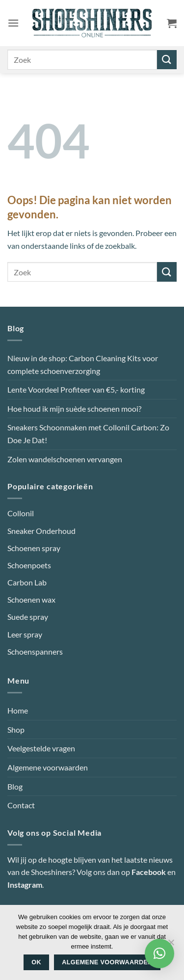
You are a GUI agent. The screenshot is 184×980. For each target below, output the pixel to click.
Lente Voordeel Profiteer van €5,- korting (76, 389)
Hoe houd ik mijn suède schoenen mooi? (74, 409)
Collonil (21, 513)
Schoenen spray (34, 548)
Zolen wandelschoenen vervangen (65, 459)
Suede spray (28, 617)
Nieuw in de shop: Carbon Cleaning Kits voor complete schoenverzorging (83, 364)
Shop (16, 729)
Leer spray (25, 634)
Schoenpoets (29, 565)
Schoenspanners (35, 651)
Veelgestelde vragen (41, 748)
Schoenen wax (31, 599)
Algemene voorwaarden (48, 767)
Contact (21, 805)
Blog (15, 786)
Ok (36, 962)
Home (18, 710)
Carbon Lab (27, 582)
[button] (13, 23)
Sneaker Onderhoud (41, 531)
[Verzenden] (167, 60)
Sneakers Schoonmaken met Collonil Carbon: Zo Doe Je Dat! (88, 434)
